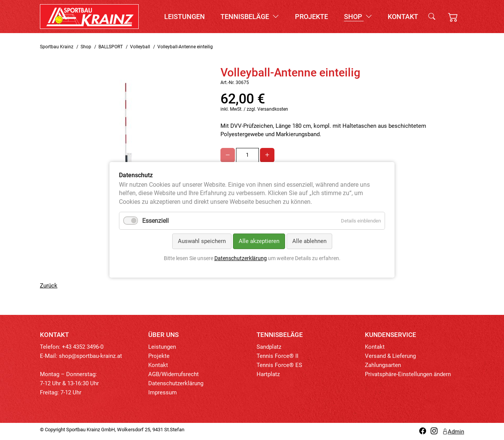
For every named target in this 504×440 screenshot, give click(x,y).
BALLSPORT (111, 47)
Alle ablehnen (309, 241)
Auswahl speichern (202, 241)
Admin (453, 432)
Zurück (49, 286)
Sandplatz (269, 347)
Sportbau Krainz (57, 47)
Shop (358, 17)
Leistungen (185, 17)
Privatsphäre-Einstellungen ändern (408, 374)
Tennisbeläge (250, 17)
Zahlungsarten (383, 365)
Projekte (311, 17)
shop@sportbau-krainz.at (90, 356)
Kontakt (403, 17)
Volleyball (140, 47)
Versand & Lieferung (390, 356)
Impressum (162, 392)
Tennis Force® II (277, 356)
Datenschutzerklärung (176, 383)
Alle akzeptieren (259, 241)
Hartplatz (268, 374)
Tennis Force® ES (279, 365)
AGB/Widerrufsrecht (174, 374)
